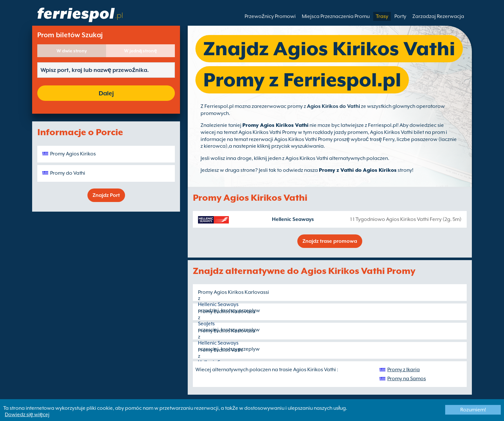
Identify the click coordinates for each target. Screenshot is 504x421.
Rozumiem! (473, 410)
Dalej (106, 93)
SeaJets (206, 324)
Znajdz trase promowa (330, 241)
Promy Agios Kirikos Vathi (275, 125)
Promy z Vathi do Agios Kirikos (358, 170)
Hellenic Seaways (293, 219)
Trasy (382, 16)
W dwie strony (72, 51)
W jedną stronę (141, 51)
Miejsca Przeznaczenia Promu (336, 16)
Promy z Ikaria (404, 370)
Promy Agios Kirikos (73, 154)
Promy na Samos (407, 379)
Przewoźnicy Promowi (270, 16)
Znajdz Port (106, 195)
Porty (400, 16)
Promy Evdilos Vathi (221, 350)
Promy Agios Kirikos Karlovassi (234, 292)
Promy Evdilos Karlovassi (227, 311)
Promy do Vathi (68, 173)
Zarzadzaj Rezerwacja (438, 16)
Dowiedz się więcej (27, 415)
